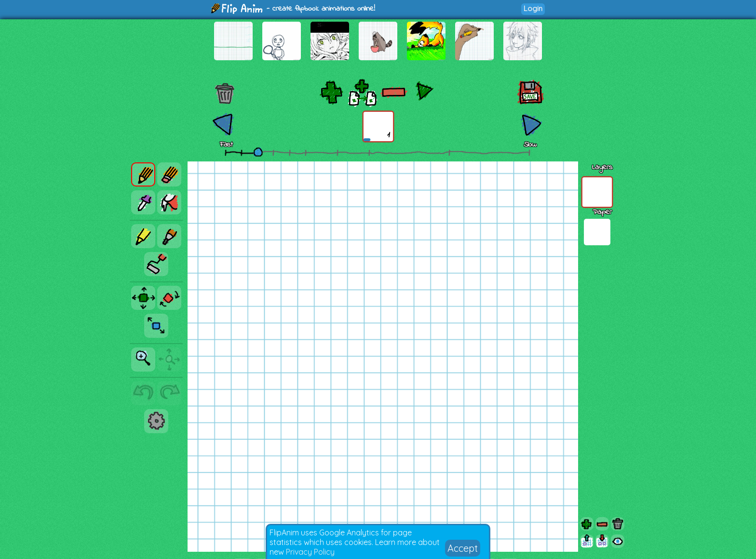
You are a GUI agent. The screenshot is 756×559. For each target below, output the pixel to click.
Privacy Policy (310, 552)
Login (533, 8)
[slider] (258, 152)
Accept (463, 548)
